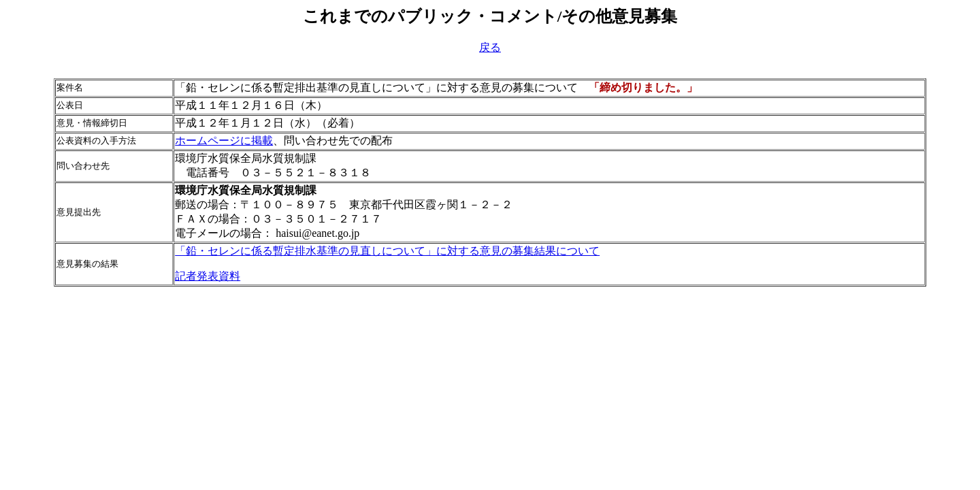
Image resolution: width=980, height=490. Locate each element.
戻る (490, 47)
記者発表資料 (208, 276)
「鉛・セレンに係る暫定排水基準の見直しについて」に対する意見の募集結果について (387, 251)
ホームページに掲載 (224, 141)
